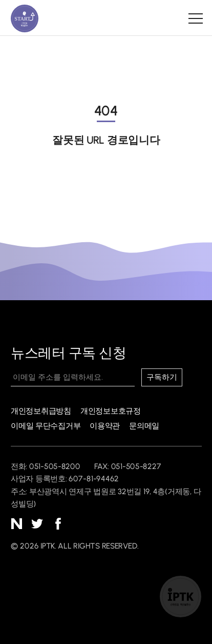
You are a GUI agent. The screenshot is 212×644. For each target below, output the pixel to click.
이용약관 (105, 426)
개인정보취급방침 (41, 411)
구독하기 (162, 377)
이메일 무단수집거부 (46, 426)
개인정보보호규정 (110, 411)
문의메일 (144, 426)
